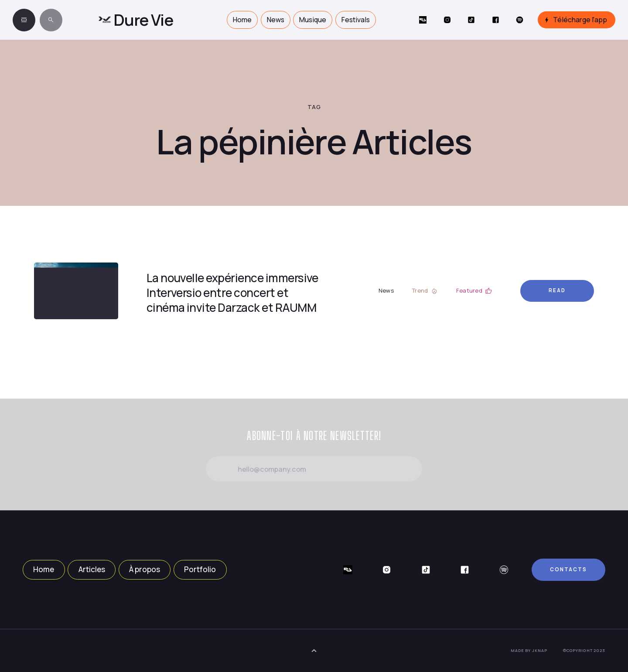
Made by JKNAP (529, 650)
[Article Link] (76, 291)
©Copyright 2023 (584, 650)
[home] (136, 20)
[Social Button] (423, 20)
